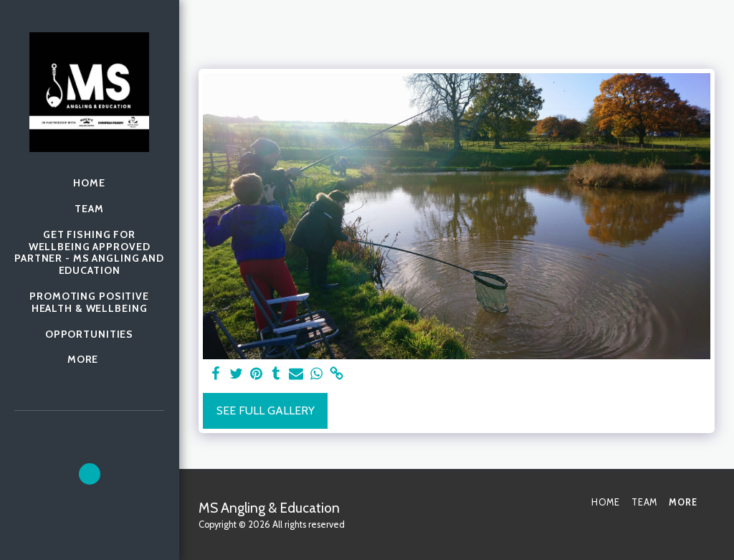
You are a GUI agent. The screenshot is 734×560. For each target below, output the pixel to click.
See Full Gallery (266, 410)
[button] (90, 474)
